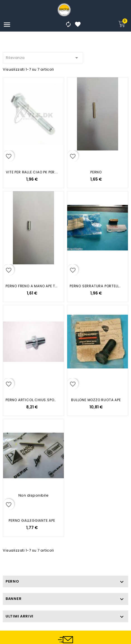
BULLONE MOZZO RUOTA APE (96, 400)
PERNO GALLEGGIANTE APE (32, 520)
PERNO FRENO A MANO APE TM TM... (32, 286)
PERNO (96, 172)
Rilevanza (43, 57)
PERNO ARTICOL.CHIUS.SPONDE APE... (32, 400)
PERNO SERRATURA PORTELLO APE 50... (96, 286)
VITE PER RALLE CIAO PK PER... (32, 172)
